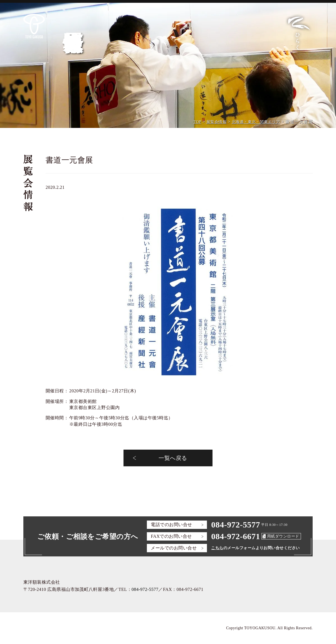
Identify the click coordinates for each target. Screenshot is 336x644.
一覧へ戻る (173, 458)
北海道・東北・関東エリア (256, 122)
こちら (217, 548)
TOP (197, 122)
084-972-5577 (236, 525)
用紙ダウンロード (283, 536)
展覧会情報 (216, 122)
